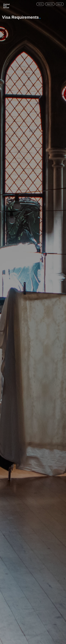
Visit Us (40, 4)
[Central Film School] (7, 6)
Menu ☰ (60, 4)
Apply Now (50, 4)
